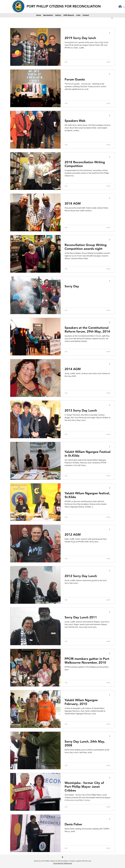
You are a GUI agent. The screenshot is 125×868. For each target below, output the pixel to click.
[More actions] (110, 33)
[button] (112, 18)
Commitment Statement (63, 863)
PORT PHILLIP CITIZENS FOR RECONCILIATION (64, 6)
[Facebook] (62, 857)
